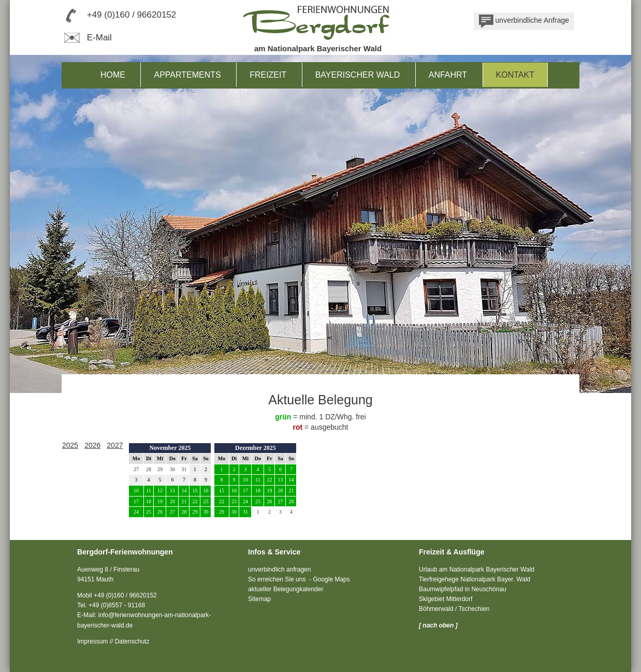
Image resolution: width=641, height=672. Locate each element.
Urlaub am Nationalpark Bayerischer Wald (477, 569)
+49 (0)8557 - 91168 (117, 605)
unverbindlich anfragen (279, 569)
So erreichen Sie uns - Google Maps (299, 579)
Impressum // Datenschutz (113, 641)
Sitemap (259, 599)
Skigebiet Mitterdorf (446, 599)
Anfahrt (448, 75)
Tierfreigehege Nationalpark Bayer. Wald (475, 579)
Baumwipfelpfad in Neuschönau (463, 589)
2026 (92, 445)
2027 (115, 445)
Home (113, 75)
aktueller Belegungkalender (286, 589)
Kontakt (515, 75)
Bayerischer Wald (358, 75)
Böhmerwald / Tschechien (454, 609)
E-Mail (87, 38)
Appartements (187, 75)
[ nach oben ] (438, 625)
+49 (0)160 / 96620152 (132, 15)
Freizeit (268, 75)
